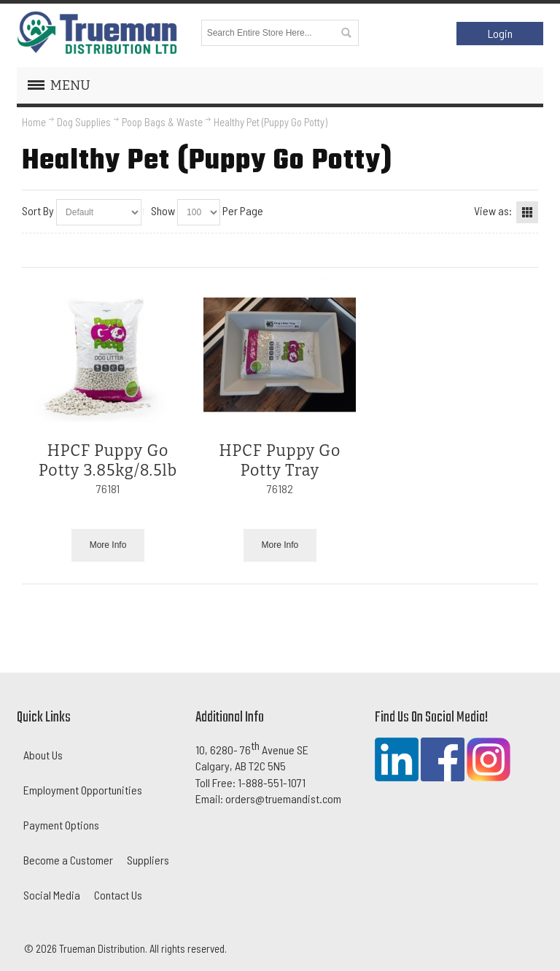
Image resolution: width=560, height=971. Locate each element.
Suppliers (148, 860)
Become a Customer (68, 860)
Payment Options (61, 825)
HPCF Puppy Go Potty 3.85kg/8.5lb (108, 461)
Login (500, 33)
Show (163, 210)
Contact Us (118, 895)
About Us (43, 755)
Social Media (52, 895)
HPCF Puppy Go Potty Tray (280, 461)
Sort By (38, 210)
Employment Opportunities (83, 790)
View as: (493, 210)
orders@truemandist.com (283, 798)
